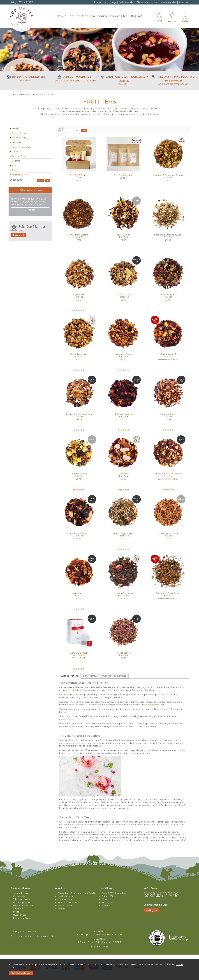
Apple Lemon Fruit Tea (123, 236)
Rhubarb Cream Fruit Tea (168, 415)
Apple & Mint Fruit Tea (79, 296)
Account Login (21, 893)
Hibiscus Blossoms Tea (152, 705)
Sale (139, 16)
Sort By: (68, 130)
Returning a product (24, 902)
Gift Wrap (18, 909)
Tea (71, 16)
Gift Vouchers (65, 899)
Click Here (124, 81)
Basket (185, 19)
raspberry (67, 690)
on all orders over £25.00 (173, 80)
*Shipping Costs (21, 899)
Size (14, 165)
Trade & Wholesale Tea (114, 893)
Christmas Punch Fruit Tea (168, 355)
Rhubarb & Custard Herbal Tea (79, 236)
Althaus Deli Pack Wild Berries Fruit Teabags (79, 655)
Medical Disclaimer (23, 906)
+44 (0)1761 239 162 (21, 2)
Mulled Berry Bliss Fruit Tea (168, 296)
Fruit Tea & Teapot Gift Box (79, 176)
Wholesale (126, 2)
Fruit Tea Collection (123, 175)
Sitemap (106, 906)
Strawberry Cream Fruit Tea (123, 355)
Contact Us (19, 896)
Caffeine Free (19, 156)
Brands (61, 909)
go (48, 180)
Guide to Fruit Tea (69, 676)
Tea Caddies (98, 16)
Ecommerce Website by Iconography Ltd (33, 936)
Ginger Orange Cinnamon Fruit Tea (79, 415)
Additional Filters (20, 175)
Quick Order (20, 915)
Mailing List (19, 235)
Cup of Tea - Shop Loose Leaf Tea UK (77, 893)
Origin (15, 152)
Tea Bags (82, 16)
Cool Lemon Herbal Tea (124, 296)
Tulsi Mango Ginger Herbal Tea (123, 535)
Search (160, 21)
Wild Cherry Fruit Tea (79, 594)
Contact (184, 2)
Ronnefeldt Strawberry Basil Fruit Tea (168, 236)
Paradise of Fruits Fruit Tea (79, 535)
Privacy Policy (65, 906)
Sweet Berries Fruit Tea (124, 654)
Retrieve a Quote (22, 918)
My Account (171, 21)
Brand (15, 128)
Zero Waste (168, 2)
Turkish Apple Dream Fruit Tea (168, 535)
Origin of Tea (108, 896)
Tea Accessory (19, 138)
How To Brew (90, 676)
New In (61, 16)
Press (16, 912)
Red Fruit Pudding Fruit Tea (124, 415)
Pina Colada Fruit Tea (124, 475)
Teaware (115, 16)
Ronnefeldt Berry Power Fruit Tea (168, 594)
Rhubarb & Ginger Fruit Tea (79, 355)
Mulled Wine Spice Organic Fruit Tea (168, 475)
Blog (113, 2)
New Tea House (147, 2)
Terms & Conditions (68, 902)
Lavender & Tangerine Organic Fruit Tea (168, 176)
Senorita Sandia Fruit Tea (79, 475)
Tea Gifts (129, 16)
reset (41, 180)
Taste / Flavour (19, 133)
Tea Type (16, 142)
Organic (16, 161)
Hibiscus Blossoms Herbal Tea (124, 594)
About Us (100, 2)
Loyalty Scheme (66, 896)
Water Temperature (22, 147)
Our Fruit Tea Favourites (114, 676)
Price (14, 170)
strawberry (82, 690)
